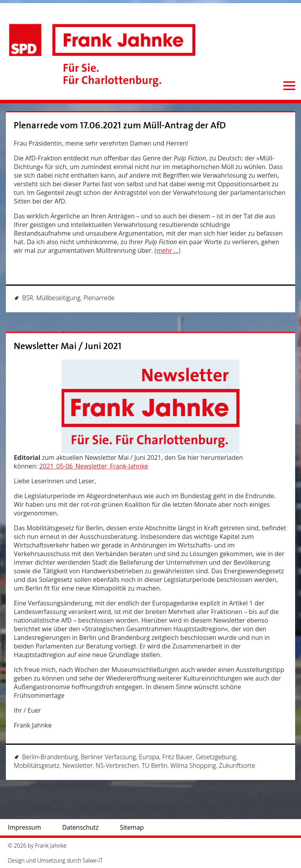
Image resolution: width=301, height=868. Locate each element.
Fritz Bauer (178, 757)
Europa (149, 757)
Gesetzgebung (216, 757)
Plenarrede (99, 298)
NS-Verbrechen (117, 765)
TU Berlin (154, 765)
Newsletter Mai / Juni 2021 (68, 346)
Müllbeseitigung (58, 298)
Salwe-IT (93, 860)
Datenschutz (81, 827)
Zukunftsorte (237, 765)
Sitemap (132, 827)
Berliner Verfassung (108, 757)
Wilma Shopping (193, 765)
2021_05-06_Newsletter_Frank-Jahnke (94, 466)
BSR (27, 298)
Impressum (24, 827)
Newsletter (77, 765)
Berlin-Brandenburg (50, 757)
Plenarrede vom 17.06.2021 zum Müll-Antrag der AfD (120, 125)
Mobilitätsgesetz (36, 765)
